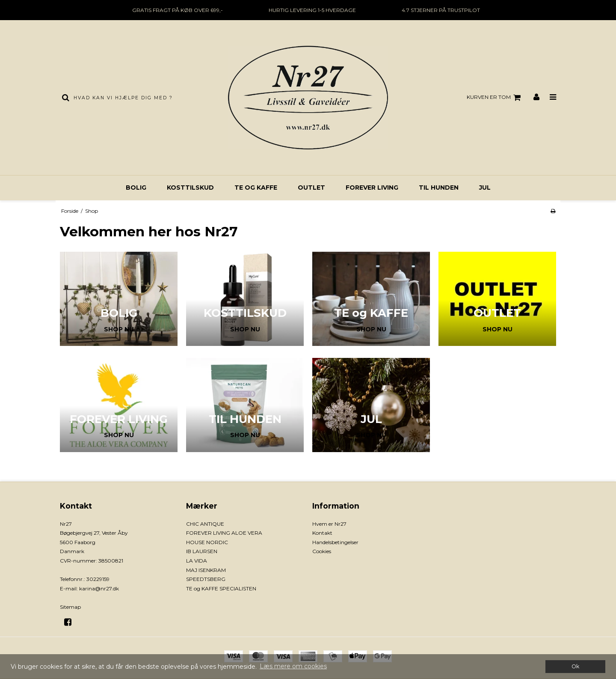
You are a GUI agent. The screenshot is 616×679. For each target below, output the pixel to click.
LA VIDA (197, 561)
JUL (485, 188)
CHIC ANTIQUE (205, 524)
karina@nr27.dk (99, 588)
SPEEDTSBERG (206, 579)
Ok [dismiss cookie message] (575, 666)
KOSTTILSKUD (190, 188)
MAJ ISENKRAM (206, 570)
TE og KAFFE (256, 188)
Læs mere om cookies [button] (293, 666)
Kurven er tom (495, 98)
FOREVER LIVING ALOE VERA (224, 533)
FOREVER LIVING (372, 188)
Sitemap (70, 607)
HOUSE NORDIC (207, 542)
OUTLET (311, 188)
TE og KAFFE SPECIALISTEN (221, 588)
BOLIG (136, 188)
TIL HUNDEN (439, 188)
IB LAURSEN (202, 551)
